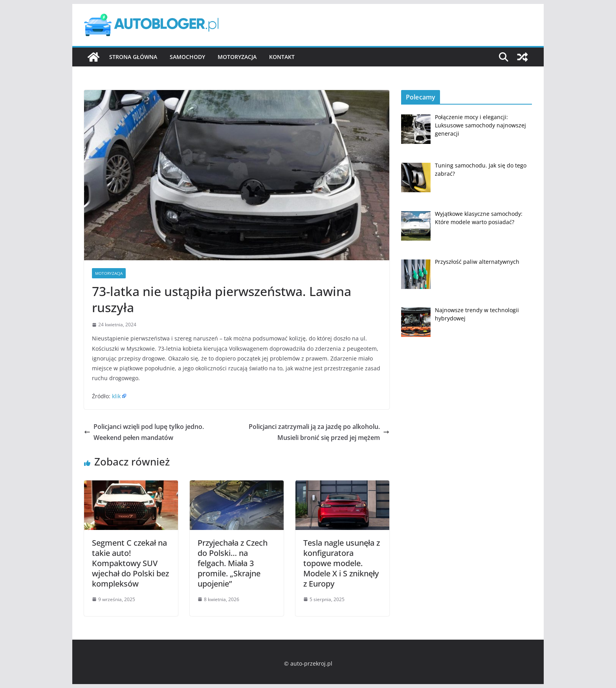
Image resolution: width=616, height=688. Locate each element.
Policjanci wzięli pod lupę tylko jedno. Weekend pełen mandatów (144, 432)
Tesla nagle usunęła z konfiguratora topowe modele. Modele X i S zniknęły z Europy (342, 563)
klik (116, 396)
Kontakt (282, 57)
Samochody (187, 57)
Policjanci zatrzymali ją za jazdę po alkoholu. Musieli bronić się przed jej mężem (319, 432)
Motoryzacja (237, 57)
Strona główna (133, 57)
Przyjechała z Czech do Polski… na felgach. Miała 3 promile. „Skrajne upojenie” (233, 563)
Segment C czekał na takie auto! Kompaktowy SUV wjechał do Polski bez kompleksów (130, 563)
